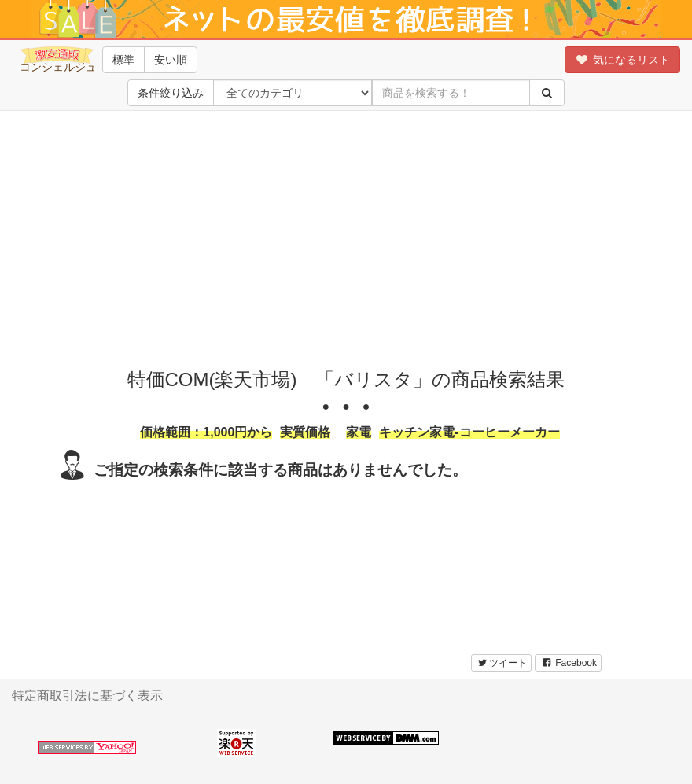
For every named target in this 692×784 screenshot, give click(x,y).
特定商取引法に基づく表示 (87, 696)
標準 (123, 60)
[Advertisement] (346, 236)
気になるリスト (622, 60)
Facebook (568, 663)
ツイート (501, 663)
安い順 (171, 60)
